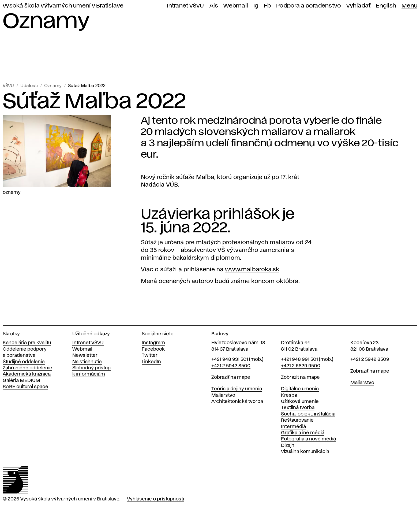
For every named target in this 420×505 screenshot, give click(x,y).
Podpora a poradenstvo (309, 6)
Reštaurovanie (297, 420)
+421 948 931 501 (230, 359)
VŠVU (8, 86)
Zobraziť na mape (231, 377)
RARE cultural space (25, 387)
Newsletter (85, 355)
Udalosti (29, 86)
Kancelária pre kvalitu (27, 343)
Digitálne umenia (300, 389)
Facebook (153, 349)
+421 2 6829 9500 (301, 366)
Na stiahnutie (87, 362)
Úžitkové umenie (300, 402)
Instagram (153, 343)
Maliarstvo (223, 395)
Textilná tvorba (298, 408)
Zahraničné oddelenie (27, 368)
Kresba (289, 395)
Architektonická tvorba (237, 402)
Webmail (236, 6)
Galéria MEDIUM (21, 381)
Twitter (150, 355)
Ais (214, 6)
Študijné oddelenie (24, 362)
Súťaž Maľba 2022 (87, 86)
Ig (256, 6)
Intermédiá (293, 427)
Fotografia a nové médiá (308, 439)
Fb (267, 6)
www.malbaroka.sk (252, 270)
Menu (409, 6)
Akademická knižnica (27, 374)
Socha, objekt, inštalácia (308, 414)
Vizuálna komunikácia (305, 452)
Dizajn (288, 445)
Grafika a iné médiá (303, 433)
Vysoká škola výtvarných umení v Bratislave (63, 6)
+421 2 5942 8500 (231, 366)
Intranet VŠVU (185, 6)
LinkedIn (151, 362)
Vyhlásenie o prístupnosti (155, 499)
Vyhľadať (358, 6)
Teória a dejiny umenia (237, 389)
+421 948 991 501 (299, 359)
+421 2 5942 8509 (370, 359)
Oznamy (53, 86)
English (386, 6)
